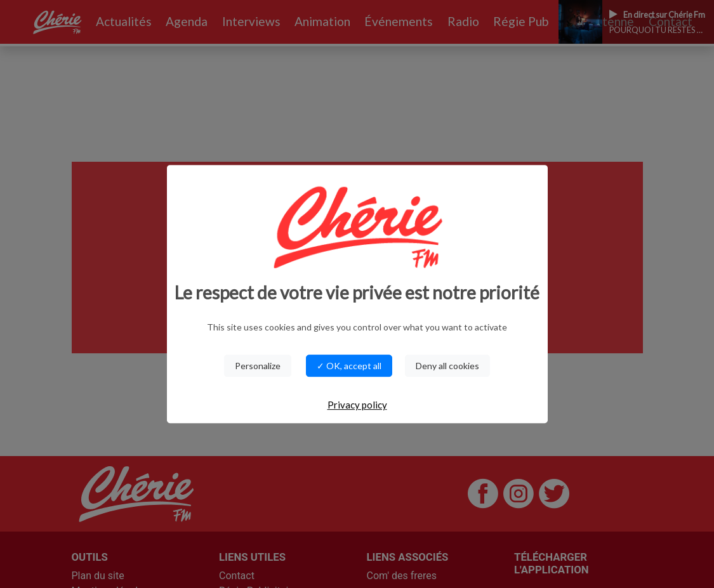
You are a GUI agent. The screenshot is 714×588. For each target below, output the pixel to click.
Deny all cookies (447, 366)
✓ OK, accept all (349, 366)
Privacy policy (357, 405)
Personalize (258, 366)
